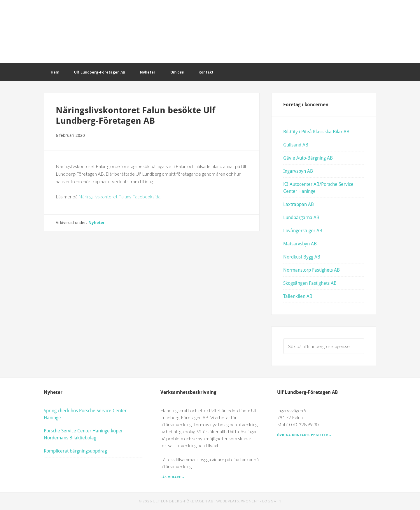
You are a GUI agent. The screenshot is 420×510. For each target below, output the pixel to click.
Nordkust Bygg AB (302, 257)
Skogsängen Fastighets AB (310, 283)
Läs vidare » (172, 477)
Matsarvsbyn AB (300, 243)
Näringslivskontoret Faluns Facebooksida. (120, 197)
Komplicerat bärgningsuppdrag (75, 451)
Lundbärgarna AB (301, 217)
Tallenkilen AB (298, 296)
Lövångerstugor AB (303, 230)
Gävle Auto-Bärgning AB (308, 158)
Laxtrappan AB (299, 204)
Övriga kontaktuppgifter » (304, 435)
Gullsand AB (296, 145)
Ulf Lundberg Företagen (210, 32)
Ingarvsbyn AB (298, 171)
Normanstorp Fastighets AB (311, 270)
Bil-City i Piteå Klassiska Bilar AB (316, 131)
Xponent (250, 501)
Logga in (272, 501)
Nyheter (97, 222)
